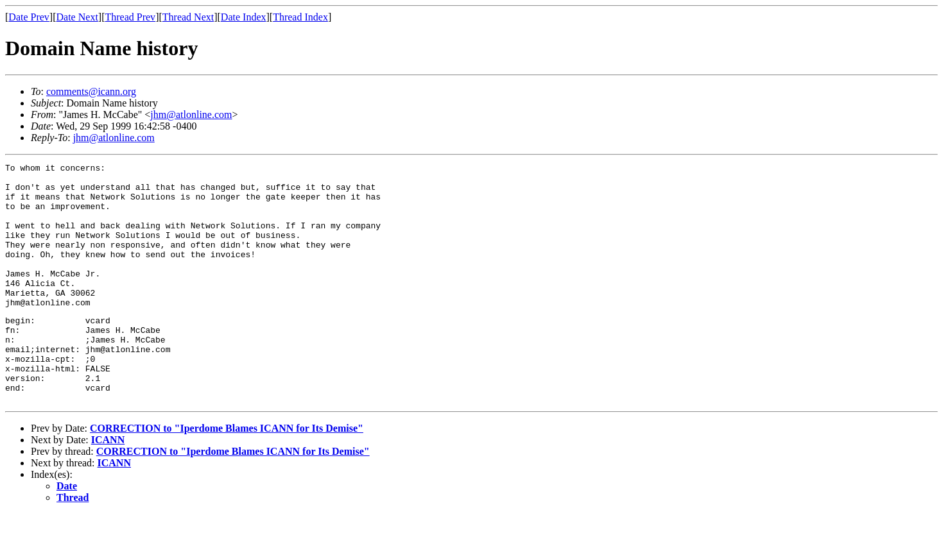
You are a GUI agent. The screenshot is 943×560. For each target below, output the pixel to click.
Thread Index (300, 17)
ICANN (108, 486)
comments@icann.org (91, 91)
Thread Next (188, 17)
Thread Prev (130, 17)
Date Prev (29, 17)
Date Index (244, 17)
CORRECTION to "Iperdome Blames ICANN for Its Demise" (227, 474)
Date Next (77, 17)
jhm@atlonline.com (191, 115)
